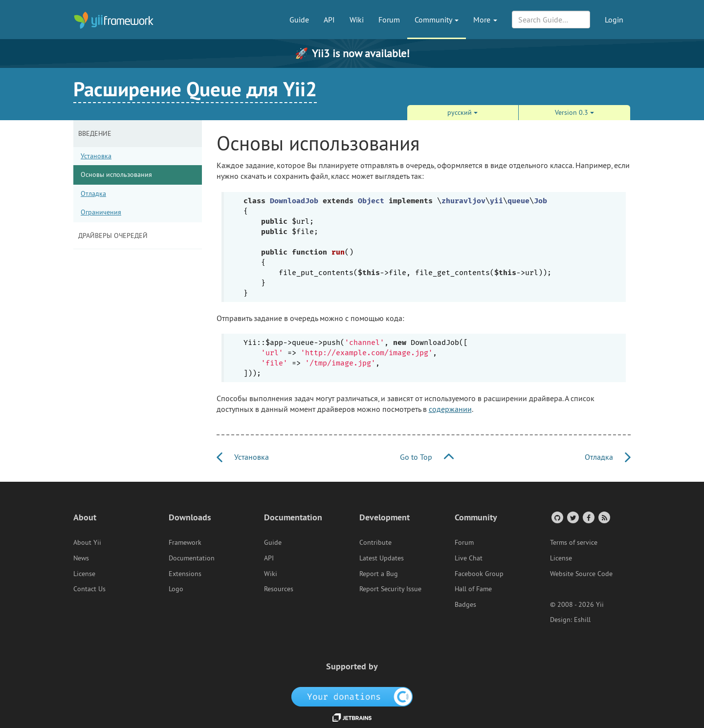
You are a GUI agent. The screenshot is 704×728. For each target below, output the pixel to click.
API (329, 20)
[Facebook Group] (588, 517)
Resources (279, 589)
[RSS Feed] (604, 517)
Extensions (185, 574)
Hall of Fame (473, 589)
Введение (95, 133)
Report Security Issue (390, 589)
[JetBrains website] (352, 717)
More (485, 20)
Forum (389, 20)
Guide (299, 20)
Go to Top (427, 457)
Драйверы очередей (113, 236)
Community (437, 20)
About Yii (87, 542)
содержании (450, 409)
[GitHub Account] (557, 517)
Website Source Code (581, 574)
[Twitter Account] (572, 517)
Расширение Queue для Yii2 (195, 89)
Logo (176, 589)
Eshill (582, 620)
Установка (96, 156)
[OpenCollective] (352, 696)
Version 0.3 (574, 112)
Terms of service (574, 542)
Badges (465, 604)
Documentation (192, 558)
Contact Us (89, 589)
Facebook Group (479, 574)
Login (614, 20)
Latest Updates (382, 558)
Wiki (357, 20)
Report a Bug (379, 574)
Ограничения (101, 212)
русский (462, 112)
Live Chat (469, 558)
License (84, 574)
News (81, 558)
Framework (185, 542)
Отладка (93, 193)
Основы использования (116, 174)
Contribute (375, 542)
